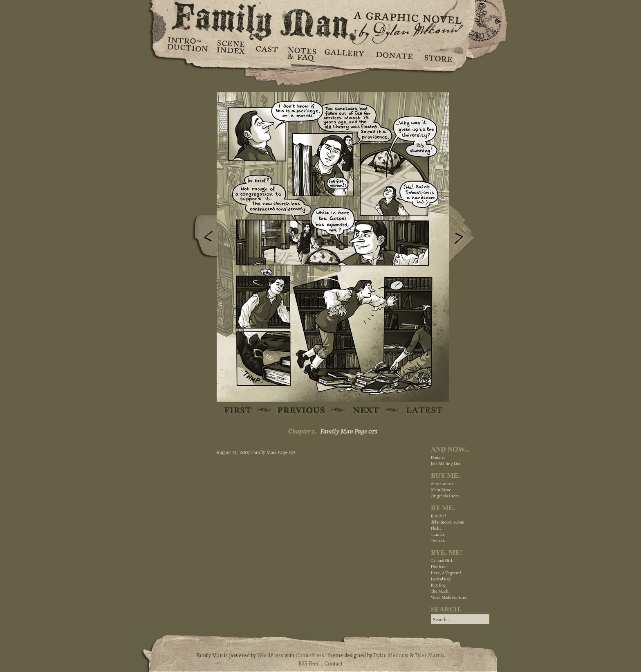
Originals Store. (446, 496)
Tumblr (438, 534)
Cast (266, 53)
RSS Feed (309, 664)
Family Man (320, 19)
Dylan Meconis (391, 655)
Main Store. (442, 490)
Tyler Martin (429, 655)
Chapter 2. (303, 431)
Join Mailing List (446, 464)
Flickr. (436, 528)
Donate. (438, 457)
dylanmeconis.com (448, 522)
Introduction (188, 47)
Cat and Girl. (442, 561)
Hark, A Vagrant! (446, 573)
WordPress (270, 655)
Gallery (344, 53)
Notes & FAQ (301, 53)
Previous (202, 238)
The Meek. (440, 591)
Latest (420, 411)
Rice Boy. (439, 585)
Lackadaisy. (441, 579)
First (238, 411)
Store (438, 53)
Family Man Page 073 (349, 431)
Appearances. (443, 484)
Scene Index (232, 53)
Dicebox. (438, 567)
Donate (393, 53)
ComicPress (310, 655)
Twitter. (438, 541)
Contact (333, 664)
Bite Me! (438, 516)
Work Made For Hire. (449, 597)
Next (463, 234)
